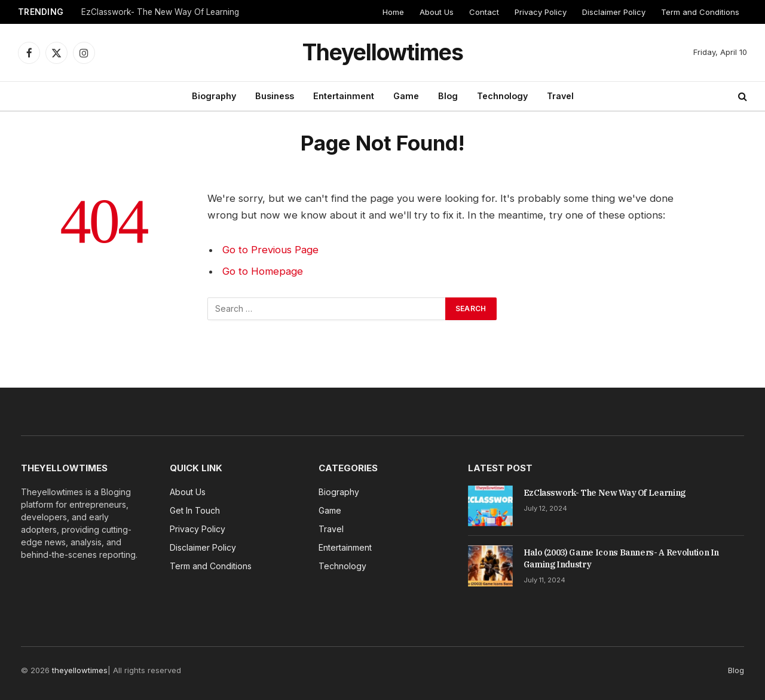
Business (275, 96)
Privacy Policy (541, 12)
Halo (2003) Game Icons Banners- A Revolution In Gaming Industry (622, 558)
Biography (214, 96)
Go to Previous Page (270, 250)
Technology (502, 96)
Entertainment (344, 96)
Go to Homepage (263, 271)
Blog (448, 96)
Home (393, 12)
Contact (484, 12)
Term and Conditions (700, 12)
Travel (560, 96)
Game (406, 96)
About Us (437, 12)
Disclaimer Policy (614, 12)
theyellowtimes (80, 670)
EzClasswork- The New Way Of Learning (160, 12)
